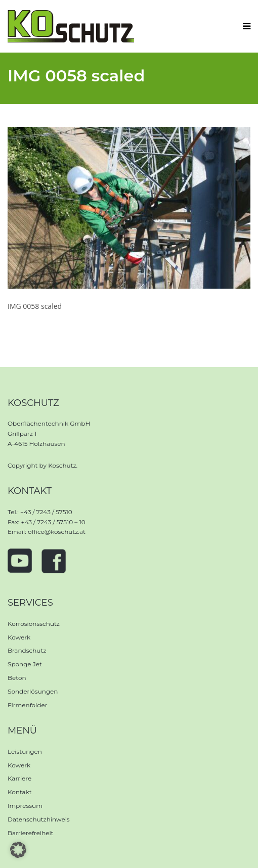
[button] (18, 850)
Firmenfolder (28, 705)
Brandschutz (27, 650)
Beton (17, 678)
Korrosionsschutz (34, 624)
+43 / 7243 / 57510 (46, 512)
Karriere (19, 778)
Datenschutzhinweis (39, 819)
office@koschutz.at (57, 532)
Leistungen (25, 751)
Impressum (25, 806)
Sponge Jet (25, 664)
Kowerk (19, 637)
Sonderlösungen (33, 691)
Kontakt (20, 792)
